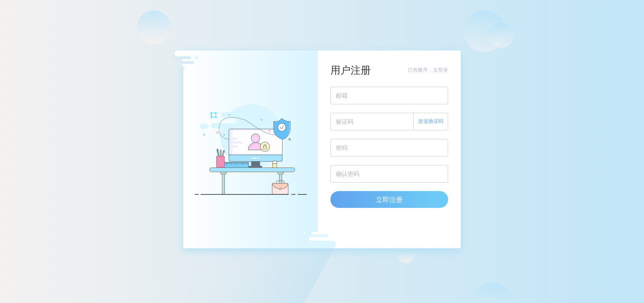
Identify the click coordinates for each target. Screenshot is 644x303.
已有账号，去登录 (428, 70)
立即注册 (389, 199)
